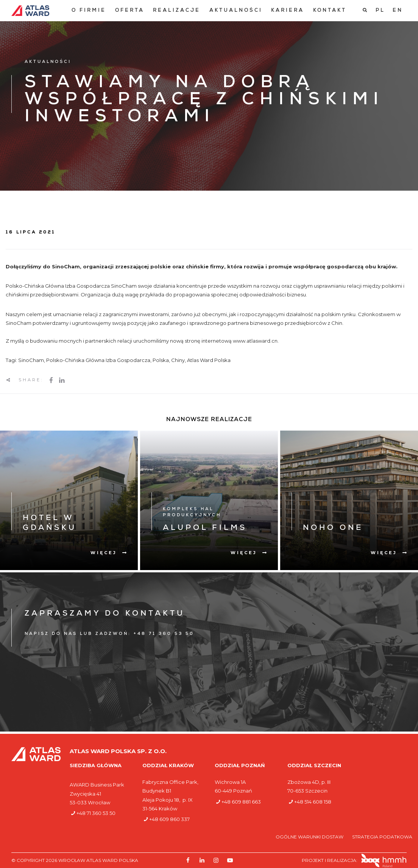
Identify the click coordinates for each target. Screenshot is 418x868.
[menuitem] (89, 11)
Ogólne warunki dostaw (310, 837)
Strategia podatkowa (382, 837)
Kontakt (330, 11)
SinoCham (31, 360)
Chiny (178, 360)
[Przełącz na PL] (380, 11)
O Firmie (89, 11)
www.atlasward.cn (255, 341)
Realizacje (177, 11)
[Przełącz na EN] (398, 11)
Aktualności (236, 11)
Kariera (288, 11)
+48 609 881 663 (241, 802)
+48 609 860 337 (169, 819)
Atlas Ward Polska (209, 360)
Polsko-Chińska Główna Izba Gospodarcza (98, 360)
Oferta (130, 11)
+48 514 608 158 (313, 802)
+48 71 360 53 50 (96, 813)
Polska (161, 360)
